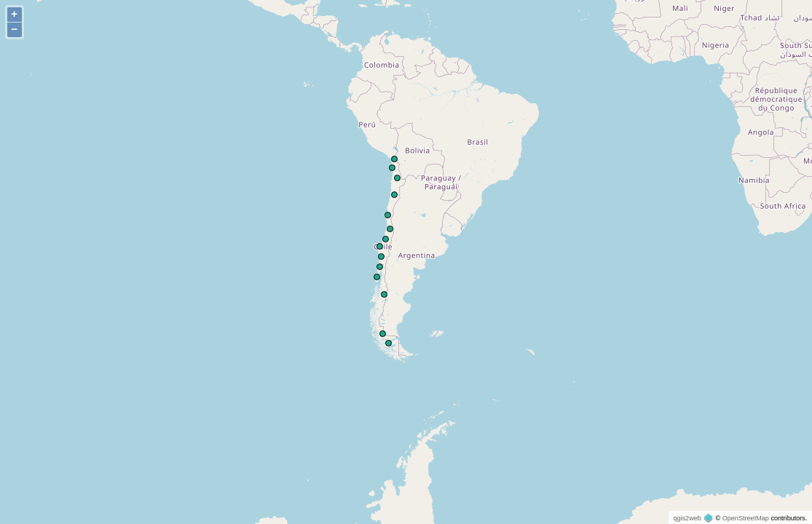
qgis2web (687, 518)
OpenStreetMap (746, 518)
